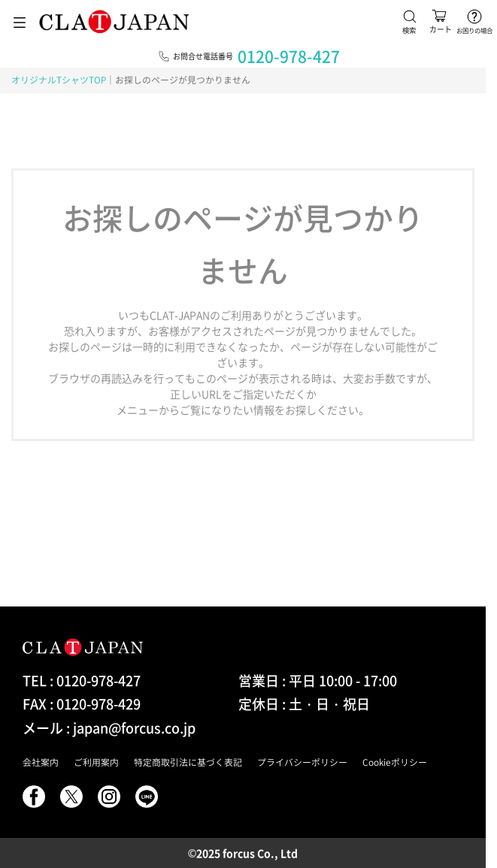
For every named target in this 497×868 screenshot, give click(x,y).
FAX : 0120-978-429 (82, 704)
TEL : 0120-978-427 (82, 680)
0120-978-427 (289, 56)
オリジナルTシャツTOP (59, 80)
